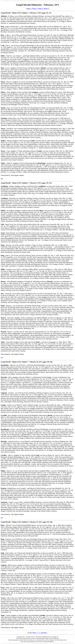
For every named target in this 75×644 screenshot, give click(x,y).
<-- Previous (43, 633)
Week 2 (35, 9)
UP (2, 179)
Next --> (35, 633)
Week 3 (40, 9)
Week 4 (46, 9)
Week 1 (29, 9)
